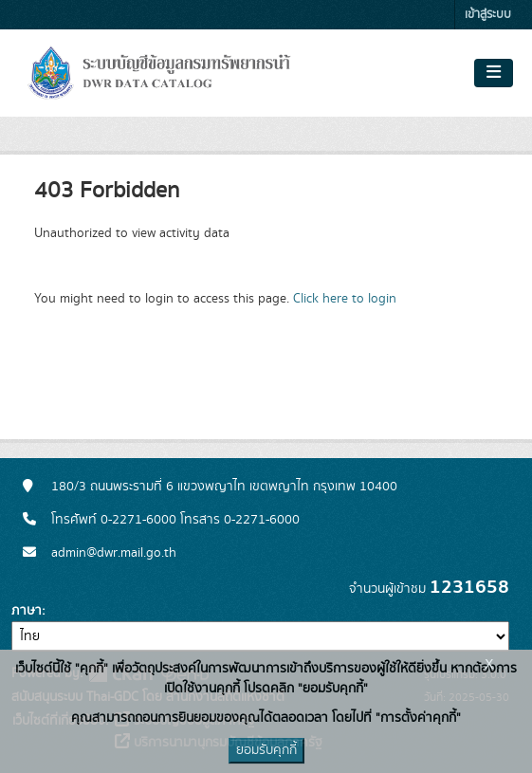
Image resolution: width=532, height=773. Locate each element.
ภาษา (27, 611)
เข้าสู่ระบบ (488, 15)
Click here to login (345, 299)
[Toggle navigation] (494, 73)
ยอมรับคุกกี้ (266, 750)
